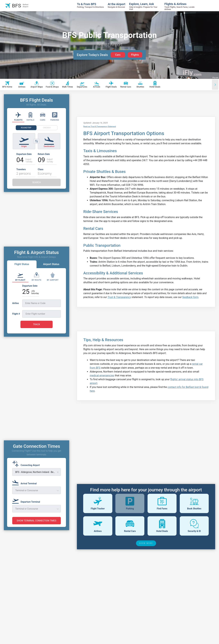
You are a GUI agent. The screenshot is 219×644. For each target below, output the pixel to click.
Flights (135, 55)
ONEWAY (47, 128)
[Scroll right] (215, 85)
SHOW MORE (146, 543)
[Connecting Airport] (27, 464)
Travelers (21, 169)
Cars (118, 55)
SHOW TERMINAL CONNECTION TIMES (37, 521)
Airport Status (51, 264)
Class (41, 169)
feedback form (190, 297)
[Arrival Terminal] (25, 482)
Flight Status (22, 264)
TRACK (37, 324)
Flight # (16, 314)
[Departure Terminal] (27, 500)
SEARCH (36, 182)
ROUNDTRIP (26, 128)
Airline (16, 303)
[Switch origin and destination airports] (37, 141)
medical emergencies (102, 375)
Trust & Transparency (119, 297)
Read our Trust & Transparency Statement (100, 126)
